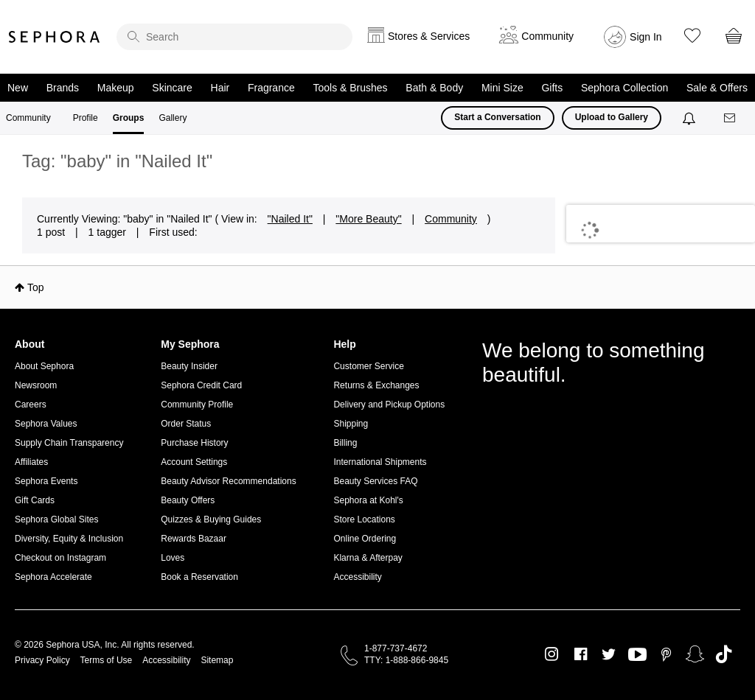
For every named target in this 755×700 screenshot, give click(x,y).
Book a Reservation (199, 577)
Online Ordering (365, 539)
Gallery (173, 118)
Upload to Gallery (612, 117)
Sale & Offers (717, 88)
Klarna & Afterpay (368, 558)
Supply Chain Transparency (69, 443)
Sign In (646, 37)
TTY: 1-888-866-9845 (406, 660)
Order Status (186, 424)
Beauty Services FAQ (375, 481)
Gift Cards (35, 500)
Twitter (609, 654)
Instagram (552, 654)
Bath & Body (434, 88)
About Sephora (44, 366)
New (18, 88)
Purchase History (194, 443)
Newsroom (36, 385)
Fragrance (271, 88)
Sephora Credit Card (201, 385)
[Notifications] (690, 118)
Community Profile (197, 405)
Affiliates (31, 462)
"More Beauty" (368, 219)
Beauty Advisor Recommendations (228, 481)
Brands (63, 88)
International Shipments (380, 462)
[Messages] (731, 118)
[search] (234, 37)
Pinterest (666, 654)
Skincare (172, 88)
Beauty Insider (189, 366)
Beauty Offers (188, 500)
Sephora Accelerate (53, 577)
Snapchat (695, 654)
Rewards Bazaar (194, 539)
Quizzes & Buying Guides (211, 519)
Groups (129, 118)
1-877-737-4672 (396, 648)
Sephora (55, 37)
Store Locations (364, 519)
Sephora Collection (624, 88)
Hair (220, 88)
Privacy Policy (42, 660)
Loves (173, 558)
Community (28, 118)
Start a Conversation (497, 117)
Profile (86, 118)
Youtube (637, 655)
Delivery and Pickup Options (389, 405)
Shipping (351, 424)
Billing (345, 443)
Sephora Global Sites (56, 519)
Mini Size (502, 88)
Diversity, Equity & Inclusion (69, 539)
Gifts (552, 88)
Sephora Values (46, 424)
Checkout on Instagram (60, 558)
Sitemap (217, 660)
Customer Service (368, 366)
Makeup (116, 88)
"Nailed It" (290, 219)
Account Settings (194, 462)
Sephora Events (46, 481)
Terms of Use (107, 660)
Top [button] (36, 287)
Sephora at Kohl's (368, 500)
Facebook (581, 654)
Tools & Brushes (350, 88)
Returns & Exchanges (376, 385)
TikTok (724, 654)
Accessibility (357, 577)
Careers (31, 405)
